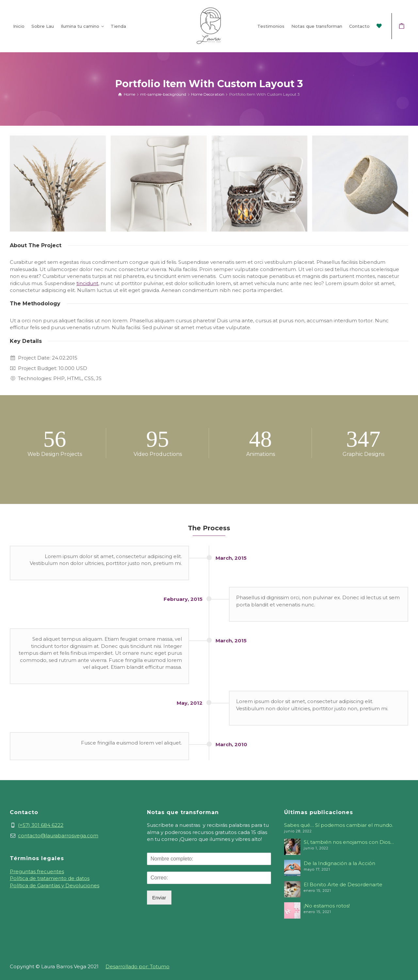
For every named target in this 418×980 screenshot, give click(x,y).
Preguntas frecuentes (37, 871)
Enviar (159, 898)
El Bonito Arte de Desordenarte (343, 884)
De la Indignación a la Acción (339, 863)
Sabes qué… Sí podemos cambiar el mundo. (339, 825)
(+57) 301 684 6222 (41, 825)
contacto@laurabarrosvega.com (58, 835)
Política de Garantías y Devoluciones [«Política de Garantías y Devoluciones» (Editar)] (55, 885)
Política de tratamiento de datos (50, 878)
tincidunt (87, 283)
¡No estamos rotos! (327, 906)
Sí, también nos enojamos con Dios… (349, 842)
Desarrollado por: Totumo (137, 966)
